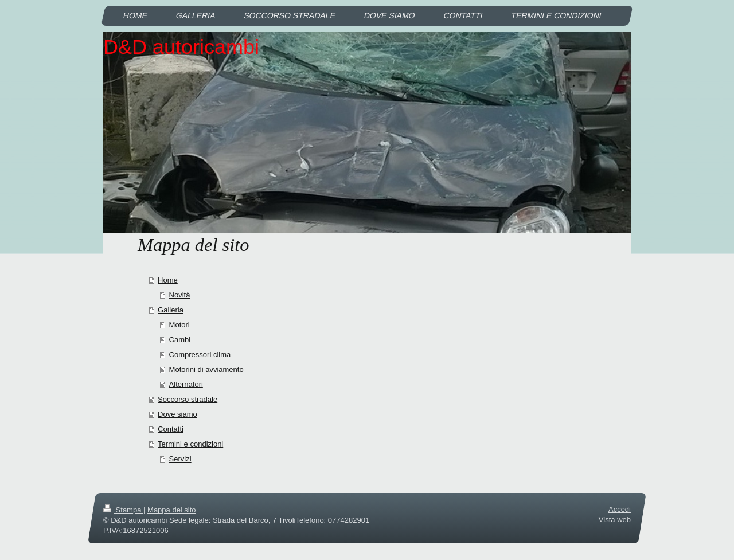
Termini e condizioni (190, 444)
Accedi (620, 509)
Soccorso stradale (188, 399)
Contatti (171, 429)
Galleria (171, 310)
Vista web (615, 520)
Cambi (180, 340)
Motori (179, 325)
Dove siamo (177, 414)
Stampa (123, 510)
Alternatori (186, 384)
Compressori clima (200, 355)
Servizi (180, 459)
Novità (180, 295)
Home (168, 280)
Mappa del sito (172, 510)
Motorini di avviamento (206, 369)
